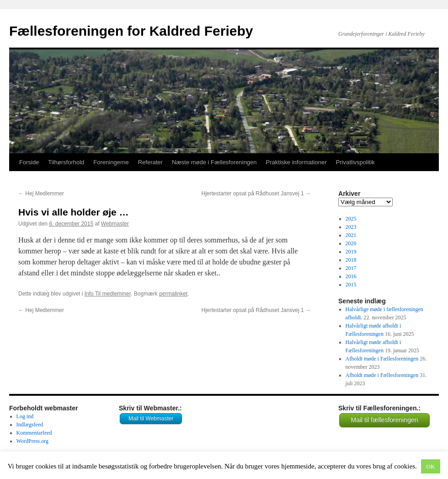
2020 (351, 243)
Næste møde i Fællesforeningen (214, 162)
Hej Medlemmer (41, 194)
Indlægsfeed (30, 425)
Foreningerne (111, 162)
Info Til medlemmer (108, 294)
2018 (351, 260)
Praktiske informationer (296, 162)
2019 (351, 252)
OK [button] (431, 466)
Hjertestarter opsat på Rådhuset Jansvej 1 (256, 194)
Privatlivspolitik (355, 162)
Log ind (25, 416)
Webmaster (115, 224)
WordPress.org (32, 441)
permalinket (173, 294)
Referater (150, 162)
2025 (351, 219)
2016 (351, 276)
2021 (351, 235)
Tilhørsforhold (66, 162)
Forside (29, 162)
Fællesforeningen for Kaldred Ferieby (131, 31)
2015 (351, 285)
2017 (351, 268)
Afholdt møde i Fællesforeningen (382, 359)
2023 (351, 227)
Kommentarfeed (34, 433)
